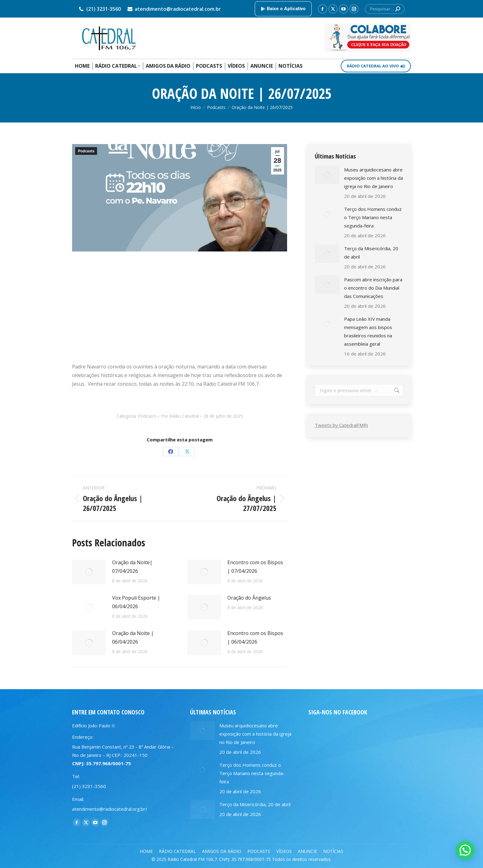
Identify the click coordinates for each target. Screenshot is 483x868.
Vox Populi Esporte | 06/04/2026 (136, 602)
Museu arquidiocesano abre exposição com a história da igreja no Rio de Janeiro (373, 178)
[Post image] (89, 572)
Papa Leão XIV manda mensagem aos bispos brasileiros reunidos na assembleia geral (368, 331)
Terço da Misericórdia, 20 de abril (371, 253)
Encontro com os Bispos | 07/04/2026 (255, 567)
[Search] (385, 9)
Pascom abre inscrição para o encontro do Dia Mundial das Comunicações (373, 288)
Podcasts (86, 151)
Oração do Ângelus (249, 598)
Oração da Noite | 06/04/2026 (133, 637)
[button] (465, 850)
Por (180, 416)
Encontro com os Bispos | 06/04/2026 (255, 637)
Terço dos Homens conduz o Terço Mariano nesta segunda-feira (373, 217)
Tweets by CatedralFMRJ (341, 425)
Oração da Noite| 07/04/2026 (132, 567)
